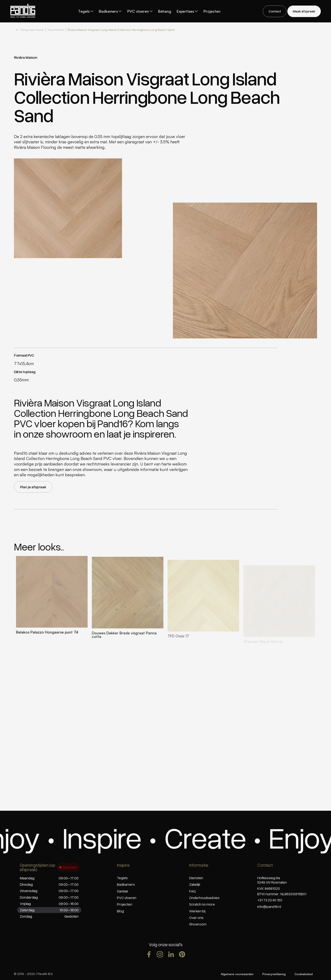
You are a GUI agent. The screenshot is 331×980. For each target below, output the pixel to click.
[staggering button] (275, 11)
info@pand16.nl (269, 907)
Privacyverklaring (274, 974)
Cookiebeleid (304, 974)
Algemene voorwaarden (237, 974)
